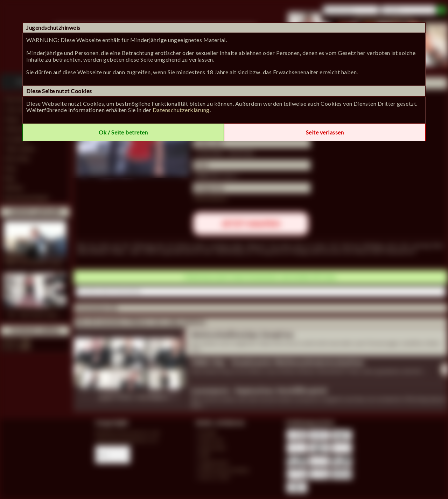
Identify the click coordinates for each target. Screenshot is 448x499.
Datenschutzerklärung (181, 110)
